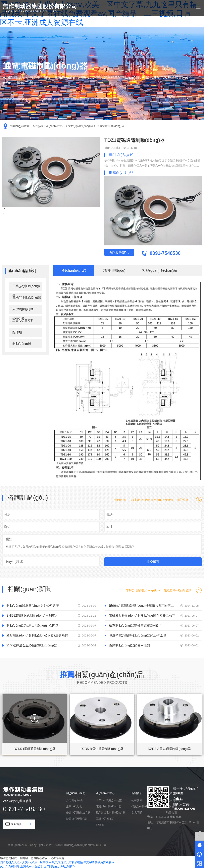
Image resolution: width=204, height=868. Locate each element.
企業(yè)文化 (74, 806)
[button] (8, 718)
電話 (109, 514)
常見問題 (137, 812)
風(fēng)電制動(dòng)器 (23, 310)
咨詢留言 (172, 806)
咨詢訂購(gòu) (124, 253)
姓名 (7, 514)
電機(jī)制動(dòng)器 (81, 126)
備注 (9, 538)
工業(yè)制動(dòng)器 (26, 287)
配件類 (17, 332)
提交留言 (153, 561)
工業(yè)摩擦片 (23, 320)
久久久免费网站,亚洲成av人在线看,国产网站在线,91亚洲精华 (38, 866)
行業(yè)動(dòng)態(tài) (146, 806)
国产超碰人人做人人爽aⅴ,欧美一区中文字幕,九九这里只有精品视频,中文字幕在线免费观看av (57, 862)
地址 (109, 526)
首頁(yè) (37, 126)
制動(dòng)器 (22, 343)
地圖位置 (172, 812)
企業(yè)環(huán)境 (78, 812)
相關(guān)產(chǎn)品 (159, 270)
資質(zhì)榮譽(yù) (77, 818)
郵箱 (7, 526)
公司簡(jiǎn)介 (75, 800)
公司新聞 (137, 800)
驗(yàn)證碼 (14, 561)
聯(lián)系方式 (175, 800)
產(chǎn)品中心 (56, 126)
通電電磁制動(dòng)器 (110, 126)
